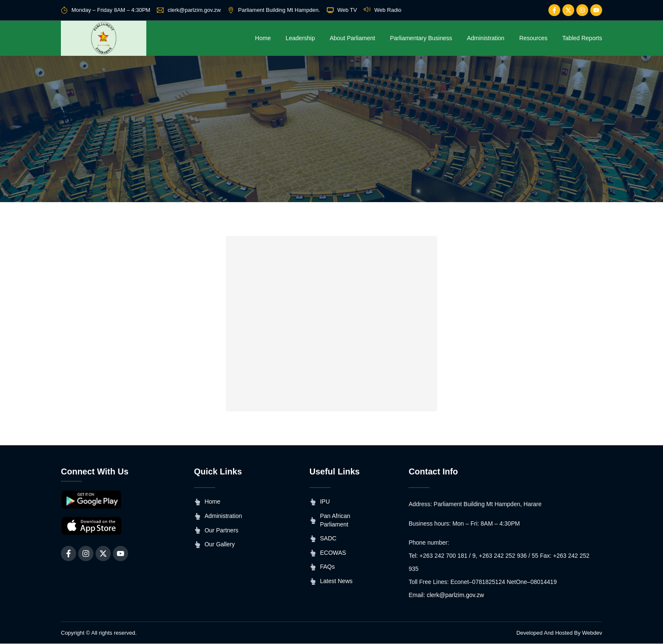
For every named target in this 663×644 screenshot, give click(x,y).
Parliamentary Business (421, 38)
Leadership (300, 38)
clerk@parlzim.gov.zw (455, 595)
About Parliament (352, 38)
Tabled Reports (582, 38)
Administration (486, 38)
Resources (533, 38)
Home (263, 38)
